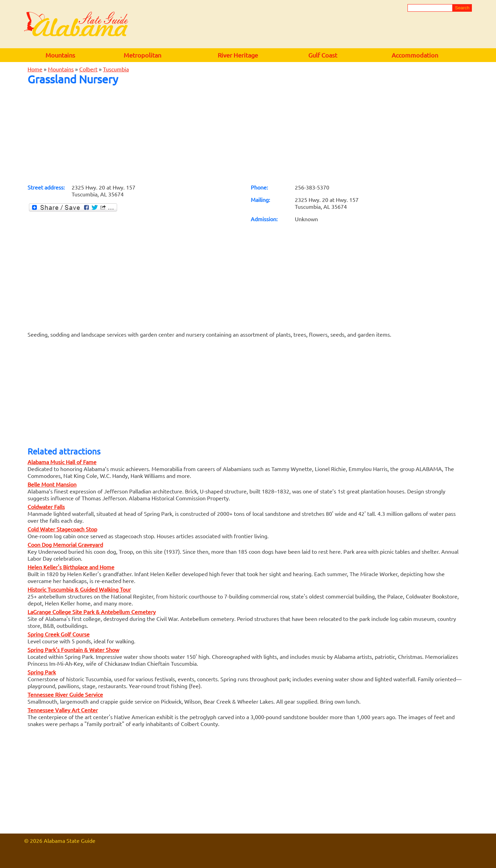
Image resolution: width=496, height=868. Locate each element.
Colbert (88, 69)
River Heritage (238, 55)
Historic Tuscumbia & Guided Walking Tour (79, 589)
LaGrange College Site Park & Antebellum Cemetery (92, 612)
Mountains (60, 55)
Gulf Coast (323, 55)
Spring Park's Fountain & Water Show (73, 650)
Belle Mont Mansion (52, 484)
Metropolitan (142, 55)
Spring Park (42, 672)
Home (35, 69)
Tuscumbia (116, 69)
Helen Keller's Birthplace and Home (71, 567)
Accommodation (415, 55)
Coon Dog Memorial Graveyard (65, 544)
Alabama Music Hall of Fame (62, 462)
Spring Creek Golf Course (59, 634)
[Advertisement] (248, 134)
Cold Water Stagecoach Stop (62, 529)
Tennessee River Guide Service (65, 694)
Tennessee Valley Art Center (63, 710)
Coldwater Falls (46, 507)
